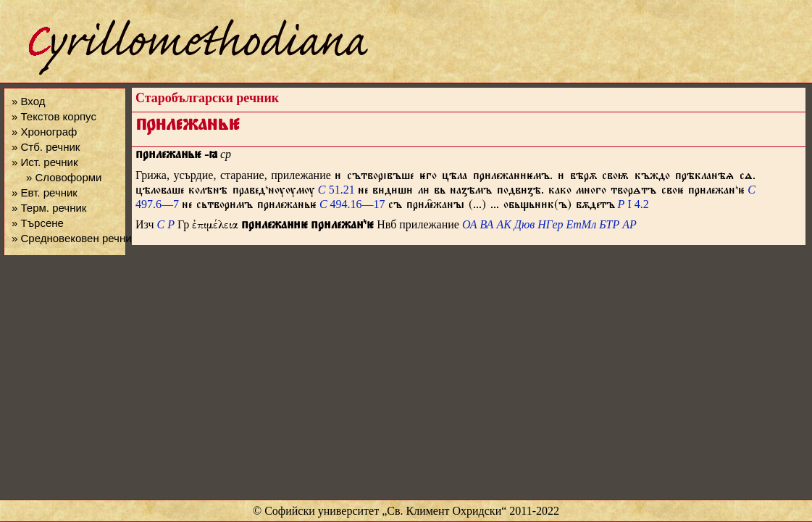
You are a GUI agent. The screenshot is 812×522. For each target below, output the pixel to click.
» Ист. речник (45, 162)
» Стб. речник (46, 147)
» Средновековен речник (74, 238)
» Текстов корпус (54, 116)
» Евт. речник (45, 192)
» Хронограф (44, 132)
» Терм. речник (49, 208)
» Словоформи (64, 177)
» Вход (28, 101)
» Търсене (38, 223)
